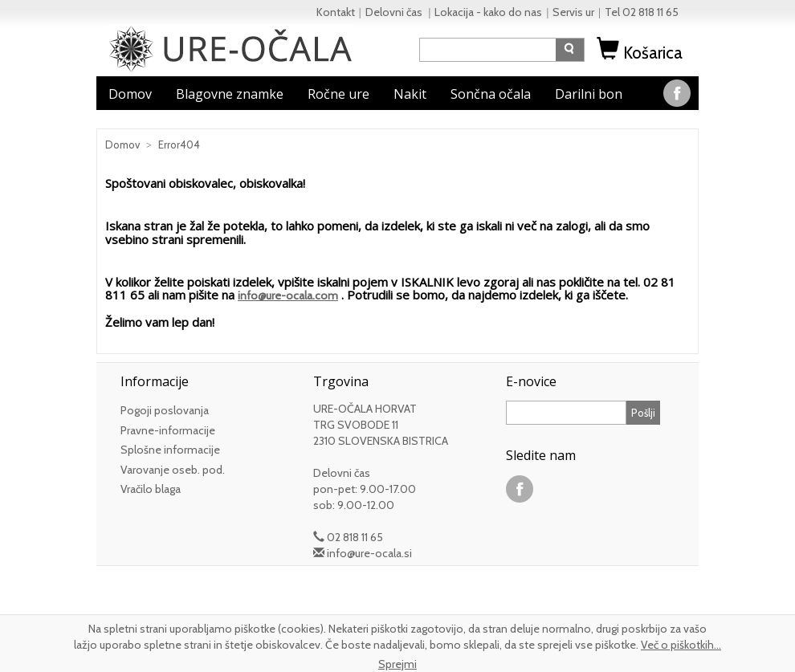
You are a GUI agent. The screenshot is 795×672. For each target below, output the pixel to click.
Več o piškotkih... (681, 645)
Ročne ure (338, 94)
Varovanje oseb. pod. (173, 470)
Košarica (642, 53)
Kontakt (336, 12)
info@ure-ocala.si (369, 553)
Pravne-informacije (168, 430)
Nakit (410, 94)
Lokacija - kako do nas (488, 12)
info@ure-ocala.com (288, 295)
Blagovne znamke (230, 94)
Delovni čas (395, 12)
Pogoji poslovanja (165, 410)
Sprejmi (397, 664)
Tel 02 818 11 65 (642, 12)
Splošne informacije (170, 450)
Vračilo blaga (151, 489)
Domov (130, 94)
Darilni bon (589, 94)
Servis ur (573, 12)
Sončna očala (491, 94)
